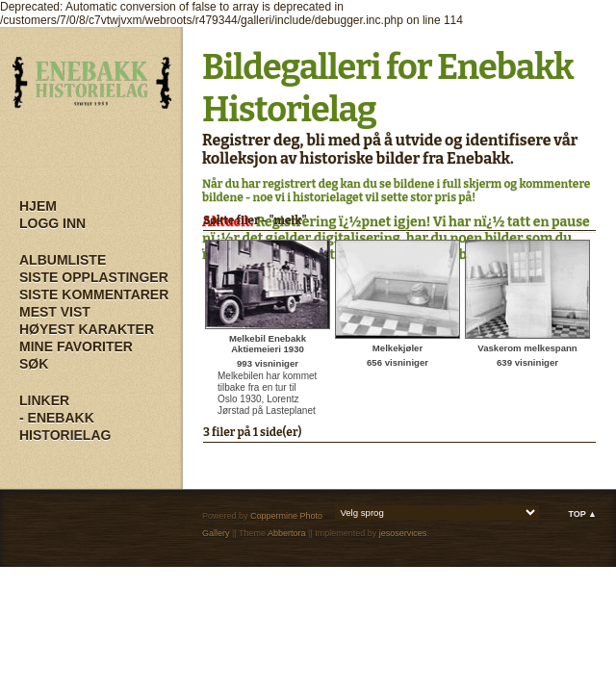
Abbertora (287, 533)
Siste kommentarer (94, 295)
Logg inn (52, 223)
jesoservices (403, 533)
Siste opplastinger (94, 277)
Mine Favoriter (76, 346)
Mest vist (55, 312)
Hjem (38, 206)
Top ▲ (582, 514)
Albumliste (63, 260)
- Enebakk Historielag (65, 426)
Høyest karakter (87, 329)
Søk (34, 364)
